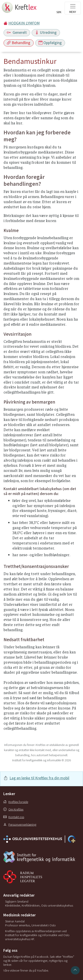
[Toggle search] (59, 9)
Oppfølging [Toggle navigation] (50, 43)
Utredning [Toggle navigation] (46, 32)
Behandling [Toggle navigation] (19, 43)
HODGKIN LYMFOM (24, 23)
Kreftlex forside (16, 802)
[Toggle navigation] (73, 8)
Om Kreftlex (13, 809)
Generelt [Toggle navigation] (17, 32)
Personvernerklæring (20, 824)
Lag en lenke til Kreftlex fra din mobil (39, 778)
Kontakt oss (14, 817)
